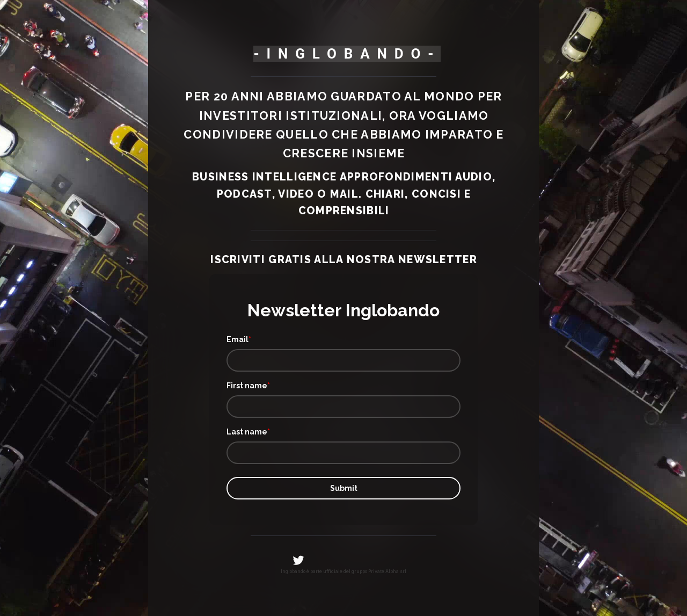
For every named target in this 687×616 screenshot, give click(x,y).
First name (247, 386)
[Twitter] (298, 560)
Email (237, 339)
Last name (247, 432)
